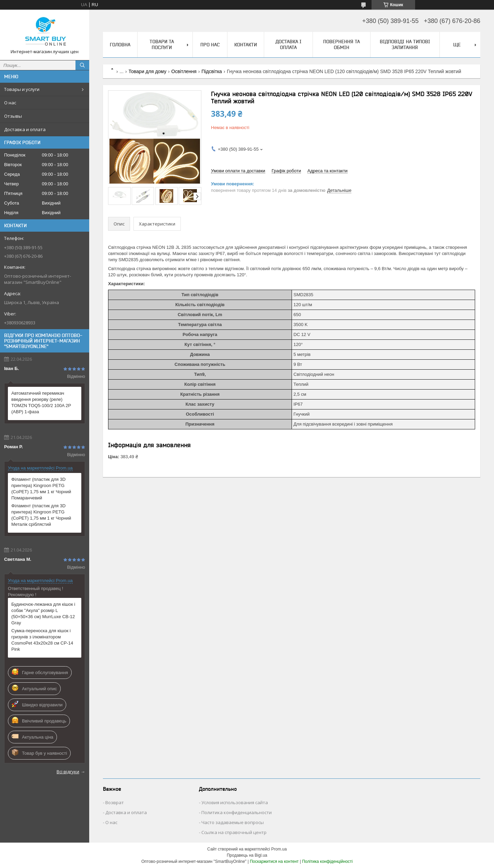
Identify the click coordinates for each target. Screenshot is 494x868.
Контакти (246, 45)
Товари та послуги (162, 44)
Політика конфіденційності (327, 861)
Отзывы (13, 116)
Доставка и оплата (25, 129)
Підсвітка (212, 71)
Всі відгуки (68, 772)
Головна (120, 45)
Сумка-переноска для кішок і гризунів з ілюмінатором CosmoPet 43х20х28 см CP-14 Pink (42, 640)
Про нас (210, 45)
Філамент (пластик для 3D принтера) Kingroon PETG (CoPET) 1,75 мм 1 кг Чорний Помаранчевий (41, 489)
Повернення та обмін (342, 44)
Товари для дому (148, 71)
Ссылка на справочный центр (234, 832)
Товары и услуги (22, 89)
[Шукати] (82, 65)
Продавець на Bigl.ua (247, 855)
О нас (10, 103)
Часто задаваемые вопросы (233, 822)
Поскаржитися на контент (274, 861)
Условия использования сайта (235, 802)
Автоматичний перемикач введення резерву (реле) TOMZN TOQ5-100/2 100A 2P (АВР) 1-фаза (41, 402)
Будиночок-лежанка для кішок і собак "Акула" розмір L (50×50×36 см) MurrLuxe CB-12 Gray (43, 614)
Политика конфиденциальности (237, 812)
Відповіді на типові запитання (405, 44)
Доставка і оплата (289, 44)
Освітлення (184, 71)
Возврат (115, 802)
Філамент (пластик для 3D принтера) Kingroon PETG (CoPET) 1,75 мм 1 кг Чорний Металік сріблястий (41, 515)
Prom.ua (279, 849)
